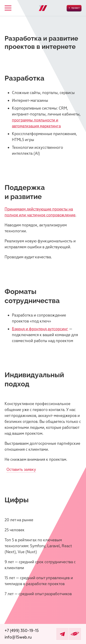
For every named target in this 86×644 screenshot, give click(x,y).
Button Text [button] (8, 8)
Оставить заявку (21, 470)
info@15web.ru (18, 637)
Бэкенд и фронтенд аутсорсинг (40, 329)
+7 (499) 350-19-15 (22, 631)
